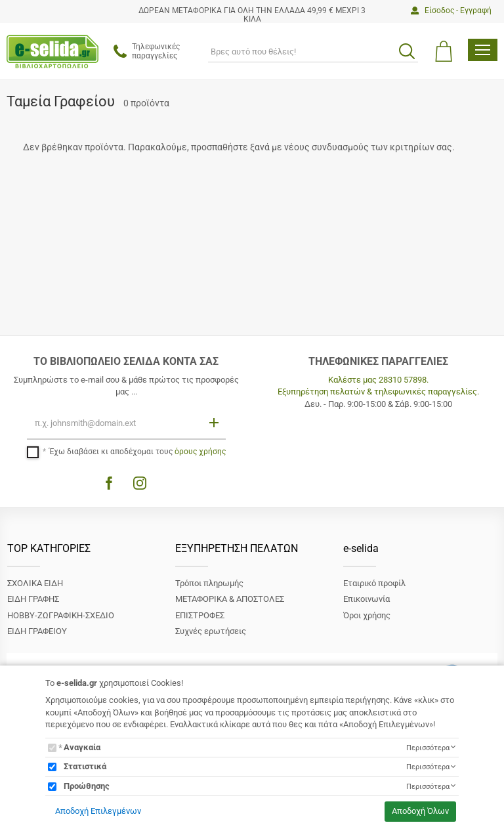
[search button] (407, 51)
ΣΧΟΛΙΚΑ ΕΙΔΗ (35, 583)
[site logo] (52, 52)
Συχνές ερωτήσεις (211, 631)
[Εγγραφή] (215, 422)
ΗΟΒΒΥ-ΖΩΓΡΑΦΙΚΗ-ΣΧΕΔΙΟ (61, 615)
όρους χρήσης (200, 452)
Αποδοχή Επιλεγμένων (98, 811)
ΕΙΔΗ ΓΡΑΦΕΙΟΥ (37, 631)
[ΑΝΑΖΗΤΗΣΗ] (313, 51)
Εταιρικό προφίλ (374, 583)
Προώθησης (87, 786)
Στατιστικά (85, 766)
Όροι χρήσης (367, 615)
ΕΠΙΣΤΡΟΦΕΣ (200, 615)
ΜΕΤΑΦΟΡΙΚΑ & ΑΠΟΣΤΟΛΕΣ (230, 599)
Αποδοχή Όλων (420, 811)
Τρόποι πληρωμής (209, 583)
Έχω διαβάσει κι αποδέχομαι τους (137, 452)
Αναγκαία (82, 747)
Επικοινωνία (367, 599)
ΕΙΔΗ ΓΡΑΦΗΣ (33, 599)
